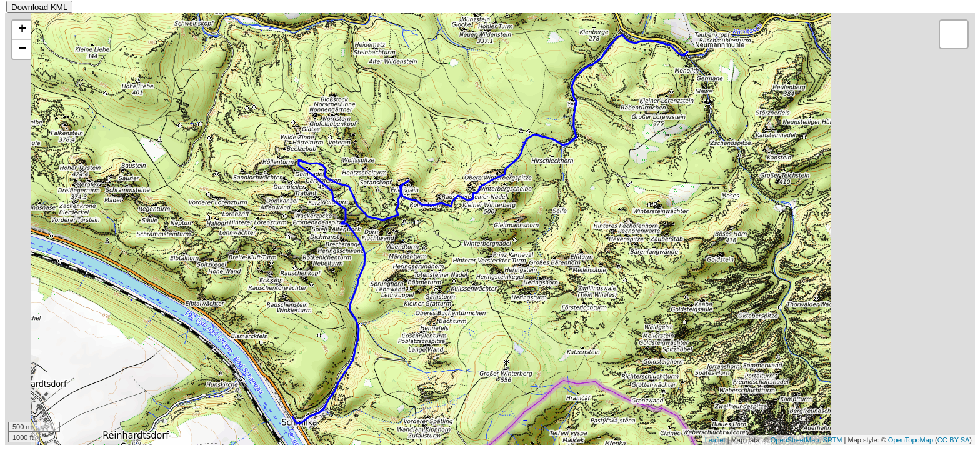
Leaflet (715, 440)
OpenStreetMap (795, 440)
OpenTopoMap (911, 440)
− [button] (22, 49)
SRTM (833, 440)
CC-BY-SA (954, 440)
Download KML (39, 7)
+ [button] (22, 30)
